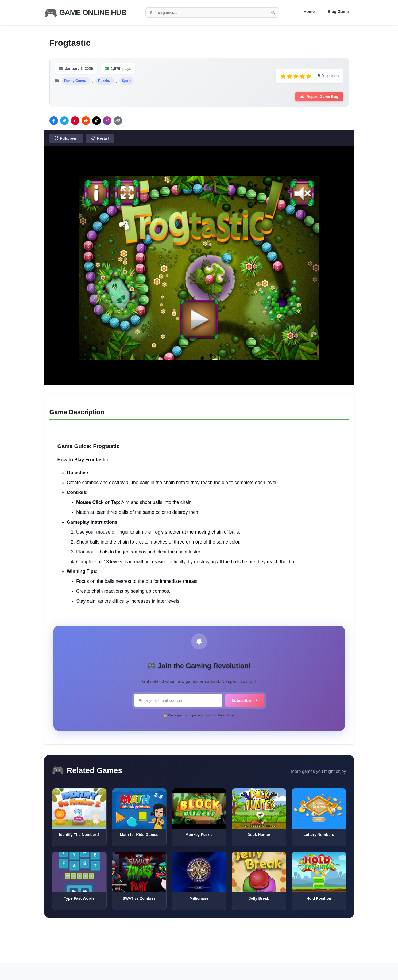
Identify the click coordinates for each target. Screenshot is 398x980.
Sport (126, 81)
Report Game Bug (319, 97)
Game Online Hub (85, 13)
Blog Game (338, 11)
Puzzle (103, 81)
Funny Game (75, 81)
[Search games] (212, 13)
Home (309, 11)
